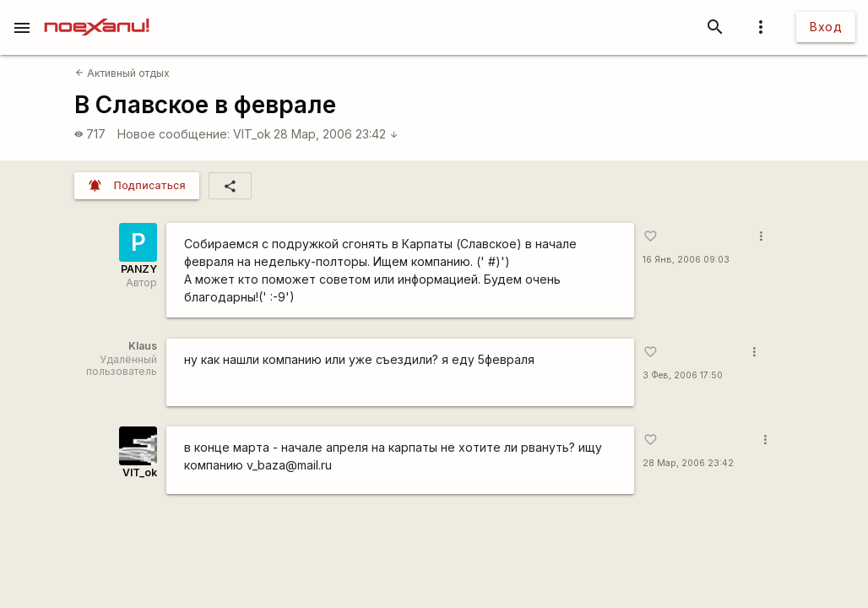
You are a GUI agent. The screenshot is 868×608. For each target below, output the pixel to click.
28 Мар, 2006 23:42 (336, 134)
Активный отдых (122, 73)
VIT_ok (252, 134)
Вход (826, 27)
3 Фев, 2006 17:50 (683, 375)
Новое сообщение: (174, 134)
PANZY (139, 269)
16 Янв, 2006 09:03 (686, 260)
